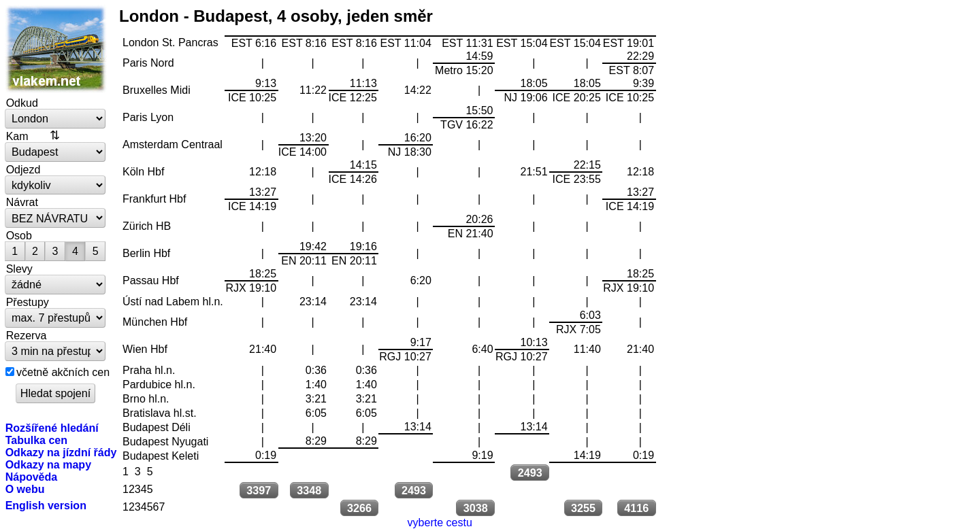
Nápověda (32, 477)
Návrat (22, 202)
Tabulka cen (36, 440)
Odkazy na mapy (48, 464)
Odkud (22, 103)
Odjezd (23, 169)
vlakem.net (56, 49)
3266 (359, 508)
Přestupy (28, 302)
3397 (259, 490)
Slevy (19, 269)
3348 (309, 490)
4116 (636, 508)
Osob (19, 235)
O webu (25, 489)
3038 (476, 508)
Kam (17, 136)
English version (46, 505)
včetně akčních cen (63, 372)
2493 (530, 473)
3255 (583, 508)
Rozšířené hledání (52, 428)
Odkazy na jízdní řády (61, 452)
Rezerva (27, 335)
